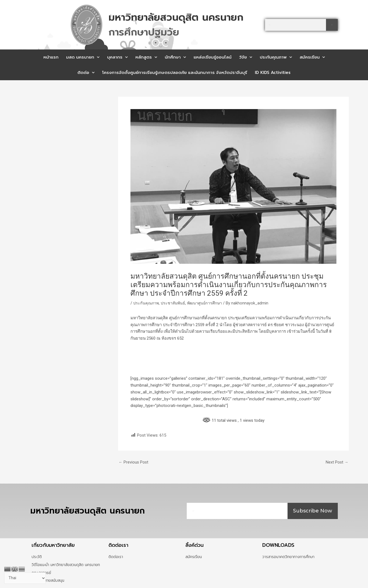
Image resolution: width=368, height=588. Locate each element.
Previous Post (134, 462)
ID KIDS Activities (273, 73)
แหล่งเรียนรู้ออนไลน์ (213, 57)
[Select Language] (25, 578)
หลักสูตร (146, 57)
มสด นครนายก (83, 57)
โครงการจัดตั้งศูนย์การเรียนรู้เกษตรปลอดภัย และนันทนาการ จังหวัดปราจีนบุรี (175, 73)
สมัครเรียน (312, 57)
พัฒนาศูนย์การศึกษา (207, 303)
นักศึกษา (175, 57)
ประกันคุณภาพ (276, 57)
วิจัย (246, 57)
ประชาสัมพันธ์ (174, 303)
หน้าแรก (51, 57)
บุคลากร (117, 57)
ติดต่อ (86, 73)
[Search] (332, 25)
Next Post (337, 462)
